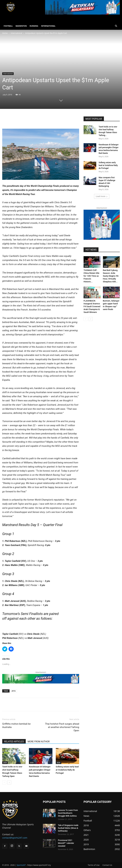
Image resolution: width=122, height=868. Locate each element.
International (16, 33)
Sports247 (21, 865)
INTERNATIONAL (48, 26)
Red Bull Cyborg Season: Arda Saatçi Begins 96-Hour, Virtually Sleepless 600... (111, 276)
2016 (14, 691)
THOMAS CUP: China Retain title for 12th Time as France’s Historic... (91, 276)
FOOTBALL (8, 26)
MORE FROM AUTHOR (39, 742)
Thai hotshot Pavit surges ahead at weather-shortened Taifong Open (62, 727)
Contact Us (107, 865)
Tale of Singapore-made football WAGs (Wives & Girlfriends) (68, 828)
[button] (116, 26)
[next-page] (9, 782)
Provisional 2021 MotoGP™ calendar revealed (66, 843)
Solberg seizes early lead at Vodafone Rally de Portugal (67, 770)
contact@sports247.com (15, 838)
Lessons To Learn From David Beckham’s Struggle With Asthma (68, 813)
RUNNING (34, 26)
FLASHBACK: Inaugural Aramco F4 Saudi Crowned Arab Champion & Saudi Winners (92, 306)
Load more (102, 196)
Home (5, 33)
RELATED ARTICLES (14, 742)
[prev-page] (4, 782)
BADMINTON (21, 26)
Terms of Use (94, 865)
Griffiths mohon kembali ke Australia (16, 725)
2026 (5, 763)
